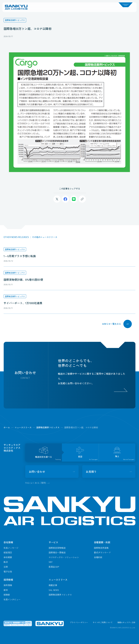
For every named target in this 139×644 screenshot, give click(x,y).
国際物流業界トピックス (15, 249)
